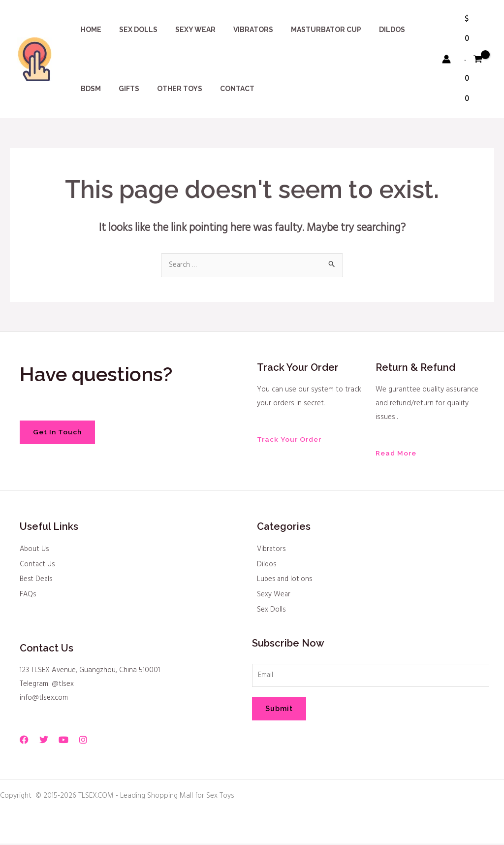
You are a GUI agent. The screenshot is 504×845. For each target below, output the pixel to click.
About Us (35, 550)
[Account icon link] (446, 59)
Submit (279, 711)
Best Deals (37, 581)
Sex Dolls (271, 611)
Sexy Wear (274, 596)
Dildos (267, 565)
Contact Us (38, 565)
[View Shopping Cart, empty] (474, 59)
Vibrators (272, 550)
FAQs (28, 596)
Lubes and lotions (286, 581)
